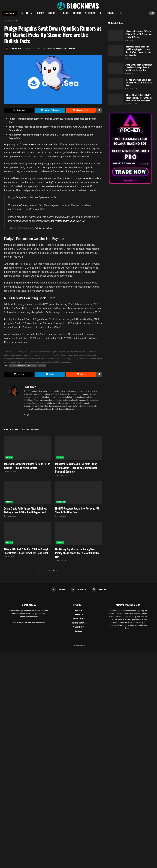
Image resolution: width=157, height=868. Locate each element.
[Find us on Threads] (32, 13)
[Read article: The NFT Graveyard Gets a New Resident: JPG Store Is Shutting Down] (78, 493)
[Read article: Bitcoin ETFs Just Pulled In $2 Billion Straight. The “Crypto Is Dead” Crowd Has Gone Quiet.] (28, 533)
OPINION (110, 13)
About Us (78, 611)
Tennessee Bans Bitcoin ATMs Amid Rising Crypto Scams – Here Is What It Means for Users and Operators (76, 468)
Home (6, 21)
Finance (21, 366)
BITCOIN (41, 13)
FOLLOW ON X (10, 13)
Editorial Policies (78, 619)
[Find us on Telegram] (27, 13)
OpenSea (31, 144)
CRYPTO (52, 13)
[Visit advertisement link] (130, 148)
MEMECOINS (90, 13)
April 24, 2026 (10, 472)
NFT (101, 13)
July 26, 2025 (44, 228)
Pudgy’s (50, 182)
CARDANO (61, 502)
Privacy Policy (78, 627)
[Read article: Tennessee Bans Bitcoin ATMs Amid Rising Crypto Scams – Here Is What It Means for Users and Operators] (78, 448)
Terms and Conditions (78, 623)
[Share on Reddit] (81, 110)
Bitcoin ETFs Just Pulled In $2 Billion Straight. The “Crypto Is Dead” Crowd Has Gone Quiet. (27, 551)
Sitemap (78, 631)
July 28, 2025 (30, 48)
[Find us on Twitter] (22, 13)
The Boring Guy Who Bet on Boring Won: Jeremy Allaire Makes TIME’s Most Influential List (77, 553)
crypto (13, 366)
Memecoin (32, 366)
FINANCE (65, 13)
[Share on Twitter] (19, 110)
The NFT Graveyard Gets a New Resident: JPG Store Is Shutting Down (77, 510)
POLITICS (77, 13)
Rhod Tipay (17, 48)
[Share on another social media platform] (99, 110)
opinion (42, 366)
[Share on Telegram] (50, 110)
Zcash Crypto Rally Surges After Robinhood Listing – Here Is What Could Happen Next (26, 510)
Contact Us (78, 615)
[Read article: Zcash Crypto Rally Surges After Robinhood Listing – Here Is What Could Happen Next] (28, 493)
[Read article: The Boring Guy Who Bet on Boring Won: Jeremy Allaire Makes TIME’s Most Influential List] (78, 533)
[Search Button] (121, 13)
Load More (53, 571)
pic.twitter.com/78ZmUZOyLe (67, 221)
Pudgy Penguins (45, 144)
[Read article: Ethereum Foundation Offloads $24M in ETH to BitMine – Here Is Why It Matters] (28, 448)
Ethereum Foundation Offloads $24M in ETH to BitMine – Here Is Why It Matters (27, 466)
